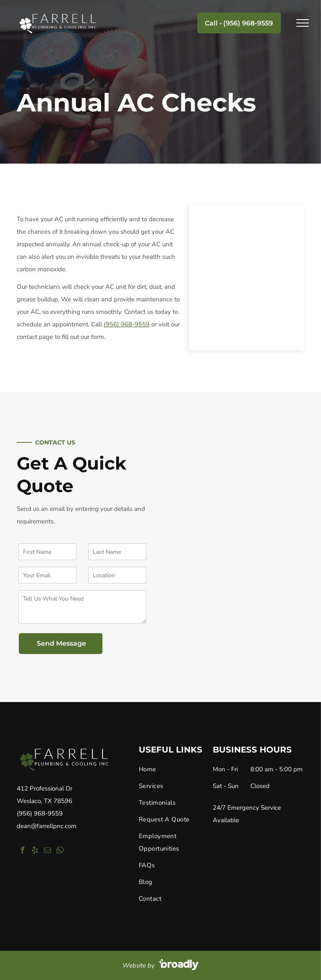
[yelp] (35, 851)
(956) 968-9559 (40, 813)
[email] (47, 851)
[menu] (303, 23)
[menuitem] (173, 771)
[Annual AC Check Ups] (247, 278)
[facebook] (22, 851)
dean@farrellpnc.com (47, 826)
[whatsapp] (60, 851)
